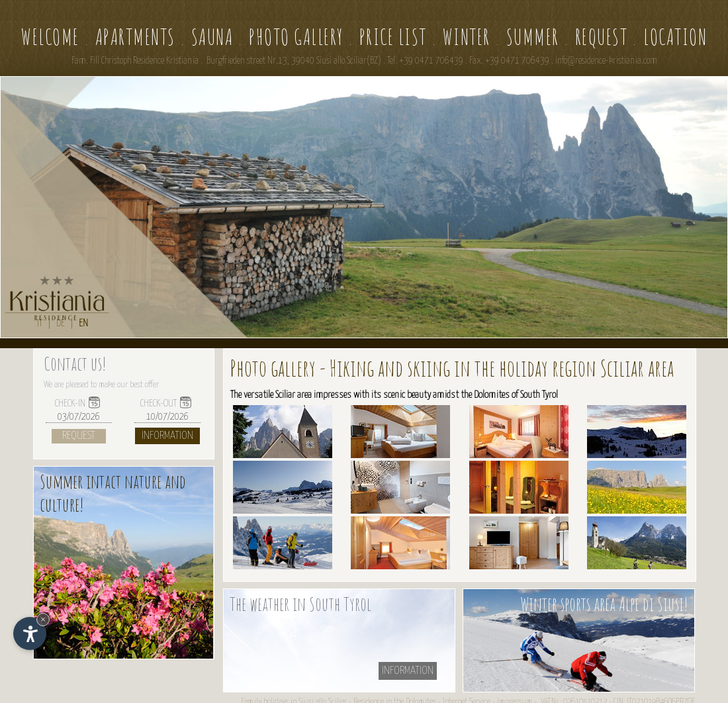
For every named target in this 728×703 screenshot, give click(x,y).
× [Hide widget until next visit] (43, 619)
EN (83, 323)
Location (675, 37)
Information (167, 436)
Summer (533, 37)
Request (602, 37)
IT (40, 323)
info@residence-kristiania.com (606, 61)
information (408, 671)
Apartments (135, 37)
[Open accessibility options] (30, 633)
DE (61, 323)
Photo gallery (296, 37)
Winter (467, 37)
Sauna (212, 37)
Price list (393, 37)
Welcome (50, 37)
